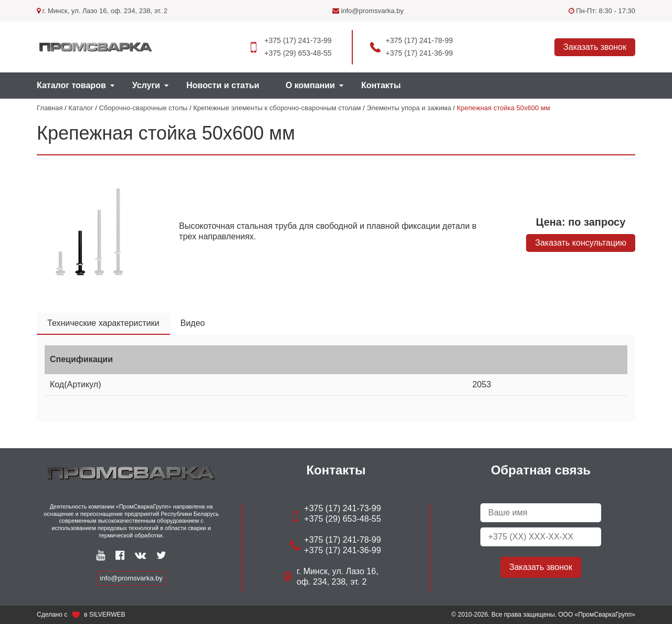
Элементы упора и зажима (409, 108)
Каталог (81, 108)
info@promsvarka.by (368, 11)
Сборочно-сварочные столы (143, 108)
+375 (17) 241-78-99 (419, 40)
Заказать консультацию (581, 243)
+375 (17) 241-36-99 (419, 53)
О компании (310, 85)
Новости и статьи (223, 85)
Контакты (381, 85)
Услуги (146, 85)
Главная (50, 108)
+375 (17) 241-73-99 (298, 40)
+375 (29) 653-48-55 (298, 53)
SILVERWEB (107, 615)
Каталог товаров (71, 85)
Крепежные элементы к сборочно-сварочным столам (277, 108)
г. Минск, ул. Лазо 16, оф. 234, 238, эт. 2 (102, 11)
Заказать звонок (595, 47)
